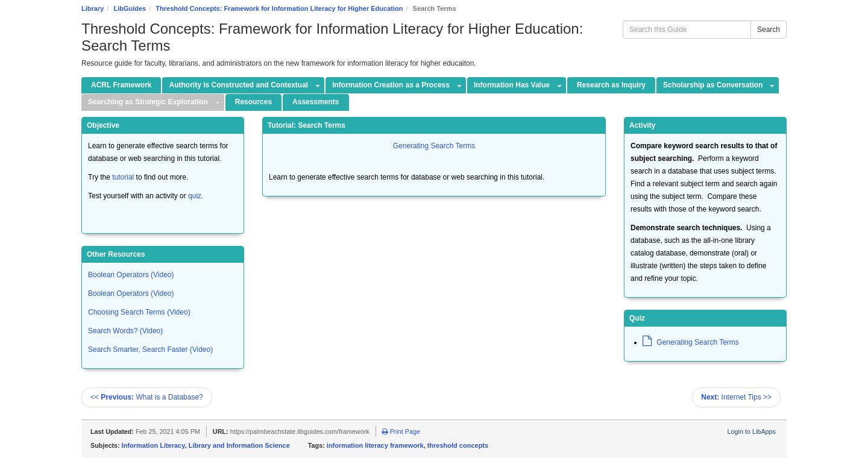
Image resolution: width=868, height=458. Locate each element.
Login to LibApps (752, 431)
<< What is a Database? (147, 397)
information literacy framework (375, 445)
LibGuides (130, 8)
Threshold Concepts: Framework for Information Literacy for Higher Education (279, 8)
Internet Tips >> (736, 397)
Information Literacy (153, 445)
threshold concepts (458, 445)
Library (93, 8)
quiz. (196, 196)
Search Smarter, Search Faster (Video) (150, 350)
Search (769, 30)
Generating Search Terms (434, 146)
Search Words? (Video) (125, 331)
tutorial (123, 177)
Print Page (401, 431)
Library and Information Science (239, 445)
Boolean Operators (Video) (131, 275)
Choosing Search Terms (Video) (139, 312)
